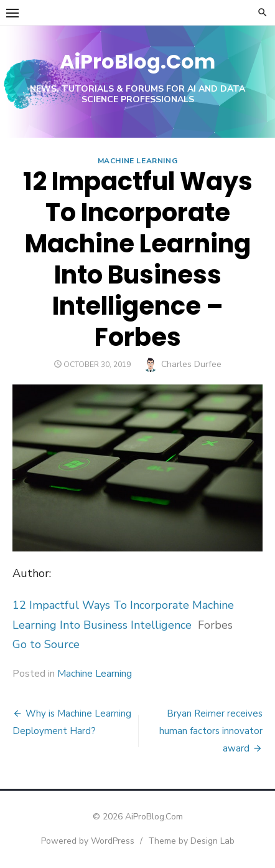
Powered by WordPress (88, 841)
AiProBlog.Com (137, 61)
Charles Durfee (191, 364)
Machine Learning (138, 161)
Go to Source (46, 644)
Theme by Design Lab (191, 841)
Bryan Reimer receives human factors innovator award (211, 731)
